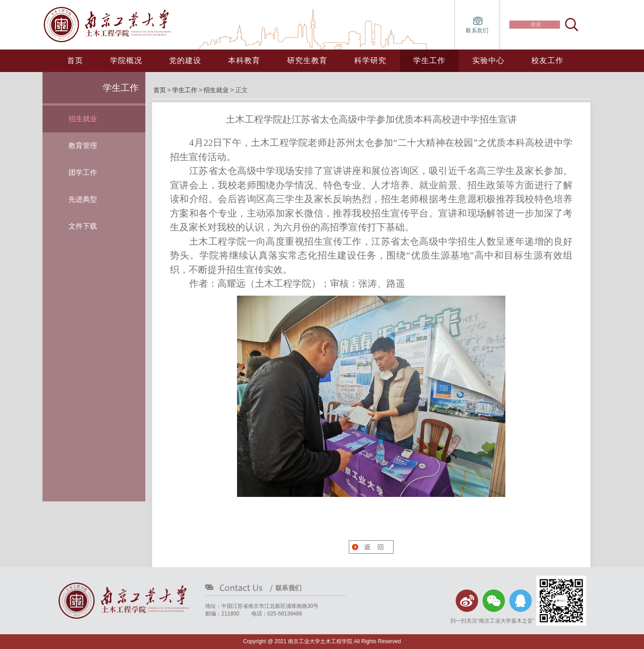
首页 (75, 61)
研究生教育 (307, 61)
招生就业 (216, 90)
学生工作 (429, 61)
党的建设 (185, 61)
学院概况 (126, 61)
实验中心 (488, 61)
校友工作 (547, 61)
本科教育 (244, 61)
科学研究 (370, 61)
